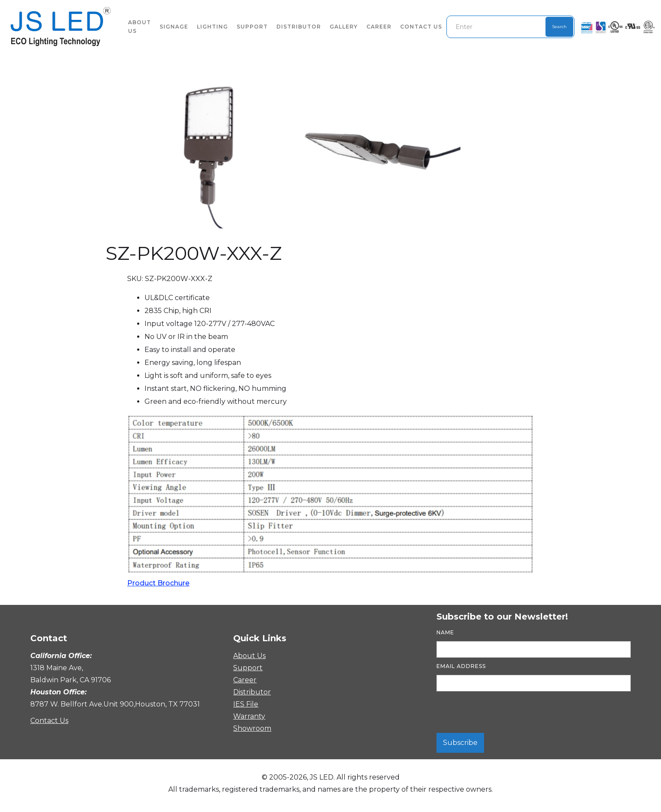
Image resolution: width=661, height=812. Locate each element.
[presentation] (502, 713)
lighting (212, 27)
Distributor (299, 27)
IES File (246, 704)
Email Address (461, 666)
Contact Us (421, 27)
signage (174, 27)
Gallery (344, 27)
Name (445, 632)
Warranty (248, 716)
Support (252, 27)
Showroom (248, 728)
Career (379, 27)
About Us (249, 656)
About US (140, 27)
